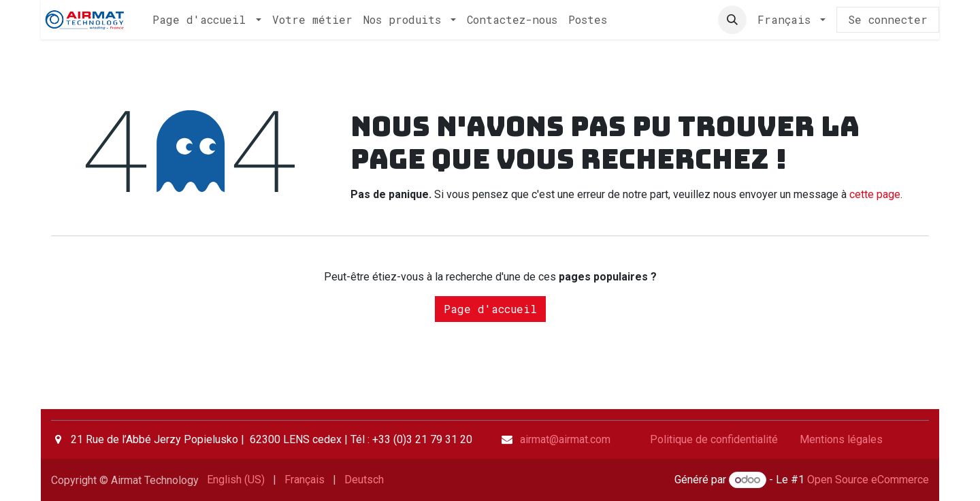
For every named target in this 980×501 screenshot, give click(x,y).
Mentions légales (841, 439)
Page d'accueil (490, 309)
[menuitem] (207, 20)
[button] (732, 20)
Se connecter (888, 19)
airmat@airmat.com (565, 439)
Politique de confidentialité (714, 439)
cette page (875, 194)
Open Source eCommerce (868, 480)
